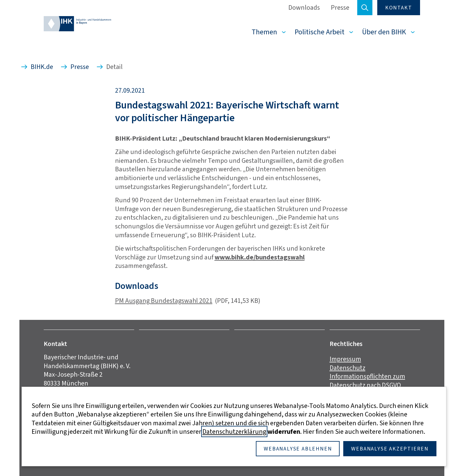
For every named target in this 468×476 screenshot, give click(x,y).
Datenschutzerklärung (234, 431)
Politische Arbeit (320, 32)
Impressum (345, 359)
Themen (264, 32)
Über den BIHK (384, 32)
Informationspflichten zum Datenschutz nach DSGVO (367, 381)
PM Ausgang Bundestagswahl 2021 (164, 301)
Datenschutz (348, 368)
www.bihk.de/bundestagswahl (260, 257)
